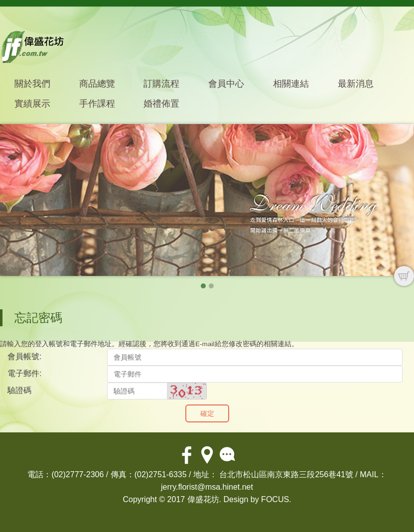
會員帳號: (24, 356)
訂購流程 (161, 84)
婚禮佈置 (161, 104)
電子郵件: (24, 373)
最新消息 (356, 84)
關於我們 (32, 84)
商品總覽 (97, 84)
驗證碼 (19, 390)
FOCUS (275, 499)
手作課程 (97, 104)
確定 (207, 413)
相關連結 (291, 84)
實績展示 (32, 104)
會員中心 (226, 84)
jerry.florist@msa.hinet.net (207, 487)
